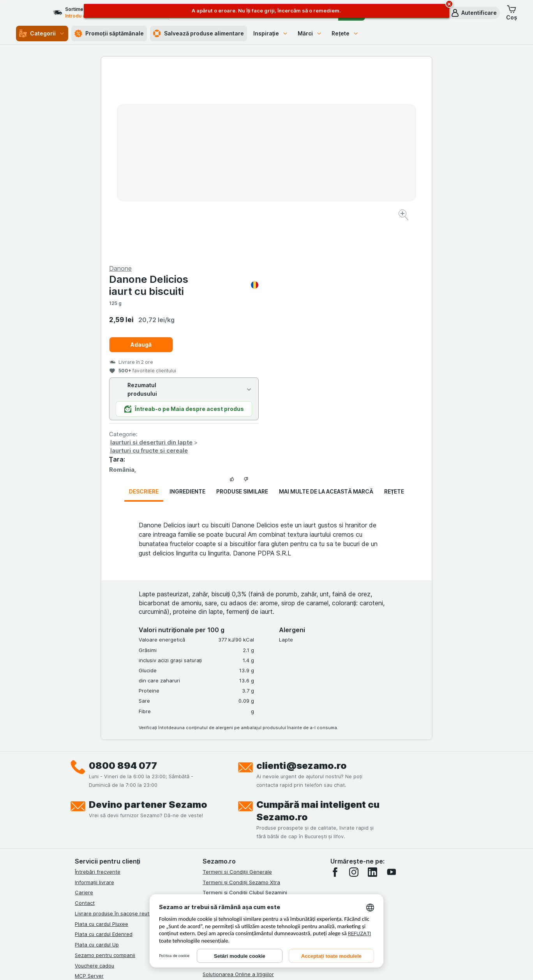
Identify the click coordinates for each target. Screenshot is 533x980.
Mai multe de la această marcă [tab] (326, 304)
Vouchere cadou (94, 778)
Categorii (42, 33)
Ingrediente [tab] (187, 304)
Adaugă (306, 157)
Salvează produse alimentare (199, 33)
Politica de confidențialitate (236, 745)
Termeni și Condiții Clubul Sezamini (245, 705)
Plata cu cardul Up (97, 757)
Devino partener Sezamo (148, 617)
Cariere (84, 705)
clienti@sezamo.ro (302, 578)
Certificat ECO (220, 808)
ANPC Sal (214, 776)
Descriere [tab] (144, 304)
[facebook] (335, 685)
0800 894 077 (123, 578)
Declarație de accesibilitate (236, 818)
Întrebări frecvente (98, 684)
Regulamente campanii (230, 756)
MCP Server (89, 788)
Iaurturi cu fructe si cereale (314, 263)
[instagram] (354, 685)
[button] (474, 13)
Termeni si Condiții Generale (237, 684)
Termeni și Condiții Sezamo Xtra (241, 694)
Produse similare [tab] (242, 304)
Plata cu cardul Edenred (104, 747)
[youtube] (391, 685)
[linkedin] (372, 685)
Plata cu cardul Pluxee (101, 736)
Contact (85, 716)
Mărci (310, 33)
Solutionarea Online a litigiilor (238, 787)
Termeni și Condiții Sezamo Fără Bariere (251, 735)
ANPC (210, 766)
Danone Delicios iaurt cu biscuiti (349, 98)
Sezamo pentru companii (105, 768)
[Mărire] (239, 191)
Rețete (345, 33)
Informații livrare (94, 694)
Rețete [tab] (394, 304)
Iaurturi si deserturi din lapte (317, 255)
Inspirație (271, 33)
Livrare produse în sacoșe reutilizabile (121, 726)
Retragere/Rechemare (230, 797)
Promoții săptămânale (109, 33)
